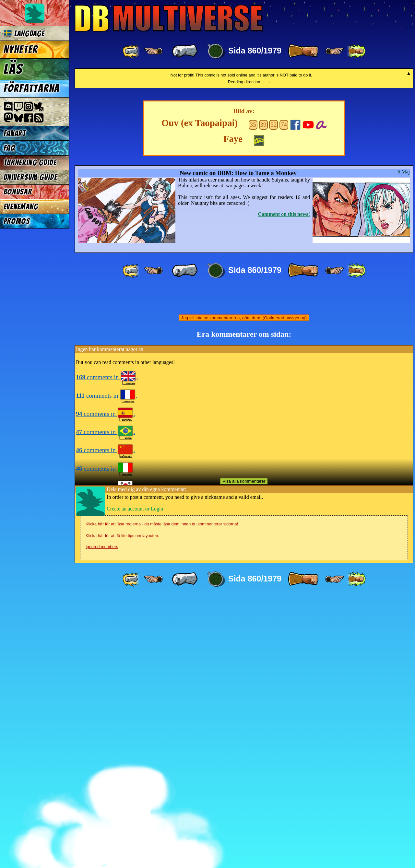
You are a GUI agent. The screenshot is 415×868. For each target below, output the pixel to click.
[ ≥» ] (335, 51)
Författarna (32, 88)
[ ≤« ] (153, 51)
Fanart (15, 133)
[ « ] (185, 51)
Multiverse (169, 18)
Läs (13, 69)
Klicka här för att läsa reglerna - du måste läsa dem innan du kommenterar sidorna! (162, 795)
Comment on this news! (284, 485)
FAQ (9, 148)
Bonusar (18, 192)
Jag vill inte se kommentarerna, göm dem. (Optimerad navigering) (244, 589)
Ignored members (102, 818)
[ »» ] (356, 51)
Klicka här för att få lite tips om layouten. (122, 807)
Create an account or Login (135, 780)
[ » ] (303, 51)
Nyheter (21, 50)
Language (24, 34)
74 (284, 396)
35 (253, 396)
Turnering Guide (30, 163)
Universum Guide (30, 177)
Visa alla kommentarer (244, 752)
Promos (17, 221)
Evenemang (21, 207)
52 (273, 396)
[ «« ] (132, 51)
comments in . (107, 648)
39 (263, 396)
